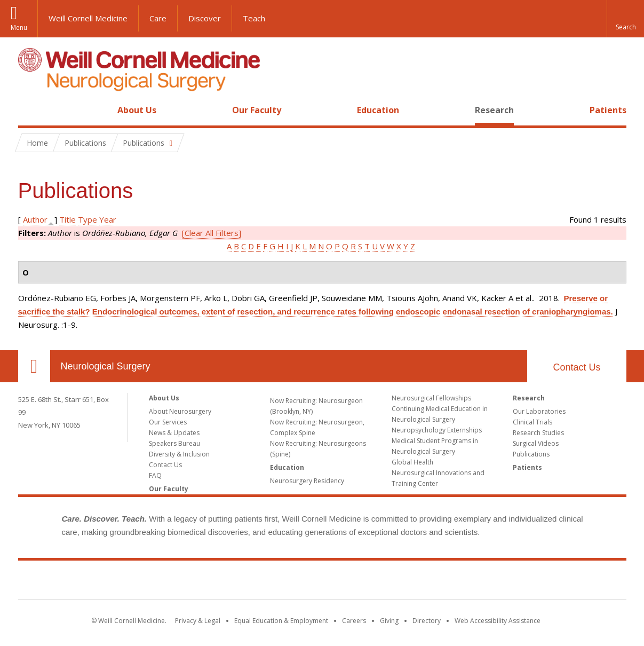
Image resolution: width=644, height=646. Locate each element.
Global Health (412, 462)
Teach (254, 18)
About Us (137, 110)
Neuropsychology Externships (437, 430)
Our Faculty (257, 110)
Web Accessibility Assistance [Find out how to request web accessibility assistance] (498, 621)
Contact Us (577, 367)
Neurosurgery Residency (307, 481)
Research (494, 110)
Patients (608, 110)
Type (88, 219)
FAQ (155, 475)
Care (158, 18)
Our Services (168, 422)
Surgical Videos (536, 443)
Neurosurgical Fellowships (431, 398)
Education (378, 110)
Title (67, 219)
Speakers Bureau (174, 443)
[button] (625, 19)
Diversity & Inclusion (179, 454)
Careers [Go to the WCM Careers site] (354, 621)
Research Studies (538, 433)
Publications (531, 454)
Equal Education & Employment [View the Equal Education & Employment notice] (281, 621)
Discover (205, 18)
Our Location (34, 366)
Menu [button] (19, 27)
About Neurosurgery (180, 411)
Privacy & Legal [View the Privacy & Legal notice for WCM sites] (198, 621)
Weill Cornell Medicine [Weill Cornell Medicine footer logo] (322, 582)
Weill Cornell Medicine (88, 18)
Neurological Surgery (106, 366)
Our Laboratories (539, 411)
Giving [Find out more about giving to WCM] (389, 621)
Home (30, 110)
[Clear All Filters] (212, 233)
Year (108, 219)
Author (35, 219)
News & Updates (174, 433)
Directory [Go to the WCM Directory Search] (427, 621)
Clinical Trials (532, 422)
